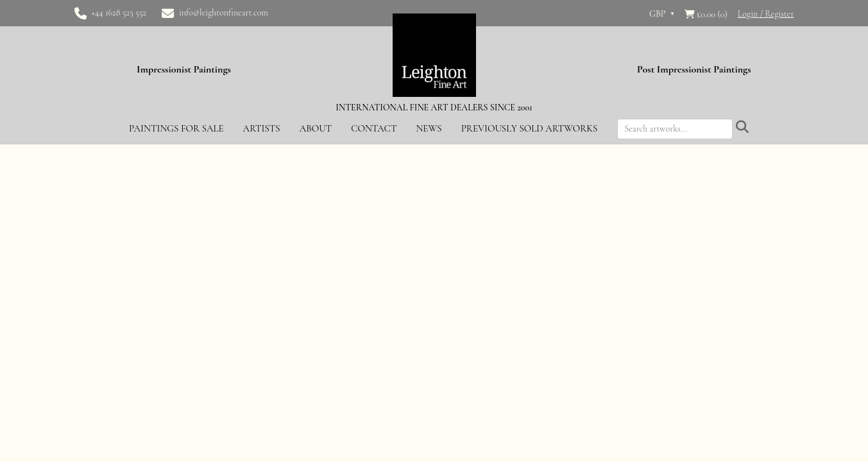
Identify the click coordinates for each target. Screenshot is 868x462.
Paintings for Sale (176, 128)
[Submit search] (742, 128)
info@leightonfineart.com (224, 13)
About (316, 128)
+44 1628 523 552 (119, 13)
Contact (374, 128)
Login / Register (766, 14)
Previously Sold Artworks (530, 128)
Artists (262, 128)
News (429, 128)
